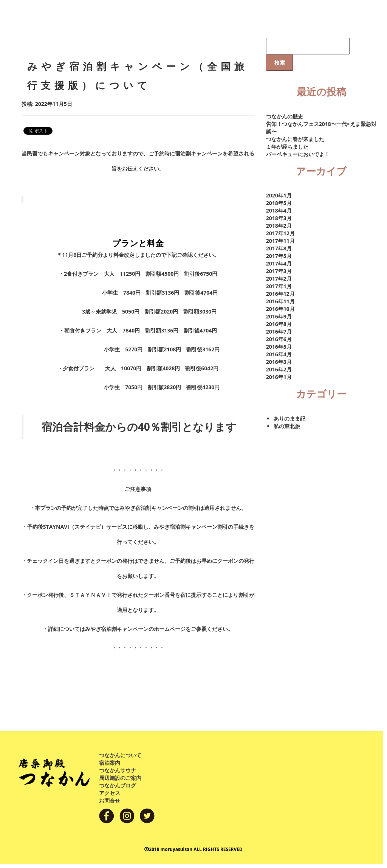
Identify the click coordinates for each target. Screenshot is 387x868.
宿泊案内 (110, 763)
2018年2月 (279, 226)
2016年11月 (280, 301)
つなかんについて (120, 755)
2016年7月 (279, 332)
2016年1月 (279, 377)
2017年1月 (279, 286)
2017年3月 (279, 271)
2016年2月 (279, 369)
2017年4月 (279, 263)
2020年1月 (279, 195)
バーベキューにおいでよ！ (298, 154)
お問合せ (110, 800)
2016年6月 (279, 339)
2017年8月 (279, 248)
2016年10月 (280, 309)
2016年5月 (279, 347)
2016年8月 (279, 324)
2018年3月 (279, 218)
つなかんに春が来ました (295, 139)
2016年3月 (279, 362)
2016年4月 (279, 354)
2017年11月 (280, 241)
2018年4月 (279, 210)
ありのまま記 (289, 418)
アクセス (110, 793)
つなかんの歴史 (285, 116)
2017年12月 (280, 233)
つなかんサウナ (118, 770)
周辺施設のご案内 (120, 778)
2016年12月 (280, 294)
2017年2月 (279, 279)
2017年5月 (279, 256)
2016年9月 (279, 316)
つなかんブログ (118, 785)
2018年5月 (279, 203)
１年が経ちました (287, 147)
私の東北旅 (287, 426)
